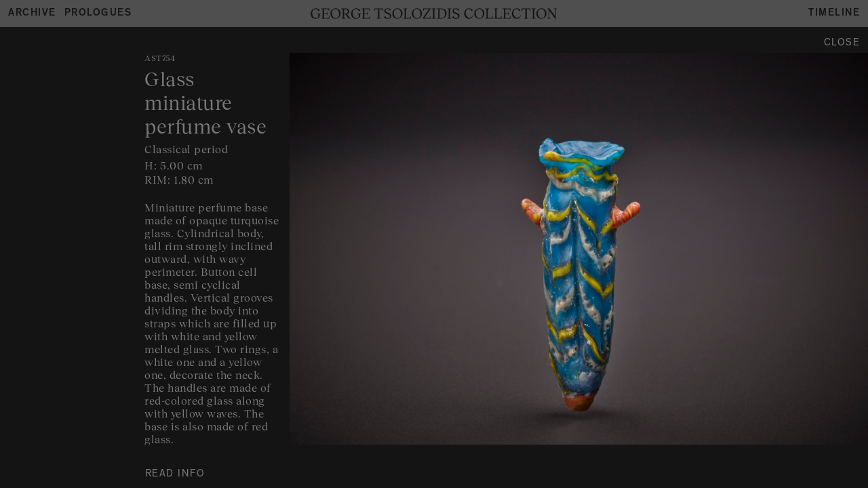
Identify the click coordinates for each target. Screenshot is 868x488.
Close (842, 44)
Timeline (834, 14)
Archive (32, 14)
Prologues (98, 14)
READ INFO (175, 475)
